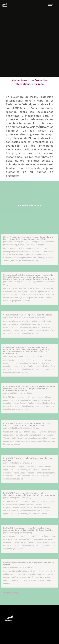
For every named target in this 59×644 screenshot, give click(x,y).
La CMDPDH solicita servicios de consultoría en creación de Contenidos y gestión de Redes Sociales (28, 529)
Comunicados (24, 245)
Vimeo (40, 84)
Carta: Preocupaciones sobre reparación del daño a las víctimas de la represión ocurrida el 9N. (28, 238)
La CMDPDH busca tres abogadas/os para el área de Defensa (28, 459)
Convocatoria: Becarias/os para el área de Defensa (28, 315)
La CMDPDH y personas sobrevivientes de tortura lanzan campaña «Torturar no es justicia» (27, 425)
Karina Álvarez (13, 242)
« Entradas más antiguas (11, 593)
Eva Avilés (11, 393)
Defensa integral (37, 245)
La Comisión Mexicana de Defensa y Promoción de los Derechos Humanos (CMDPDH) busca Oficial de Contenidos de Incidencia (29, 389)
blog (15, 245)
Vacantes (41, 317)
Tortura (36, 428)
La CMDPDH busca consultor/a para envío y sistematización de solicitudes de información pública (29, 494)
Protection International (31, 82)
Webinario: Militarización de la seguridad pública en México (29, 564)
